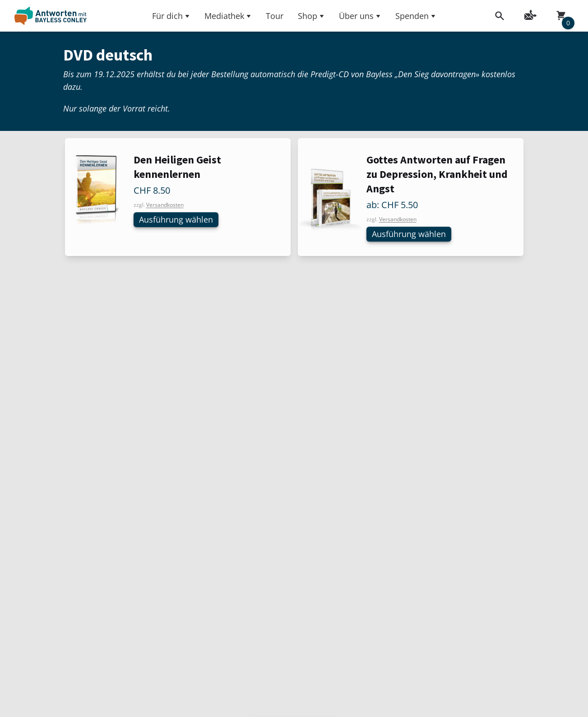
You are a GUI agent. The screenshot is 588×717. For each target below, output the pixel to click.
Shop (311, 16)
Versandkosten (165, 205)
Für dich (171, 16)
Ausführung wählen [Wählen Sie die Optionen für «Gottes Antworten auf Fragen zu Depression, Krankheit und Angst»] (413, 235)
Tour (275, 16)
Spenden (416, 16)
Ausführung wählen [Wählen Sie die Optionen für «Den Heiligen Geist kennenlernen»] (180, 220)
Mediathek (228, 16)
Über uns (360, 16)
